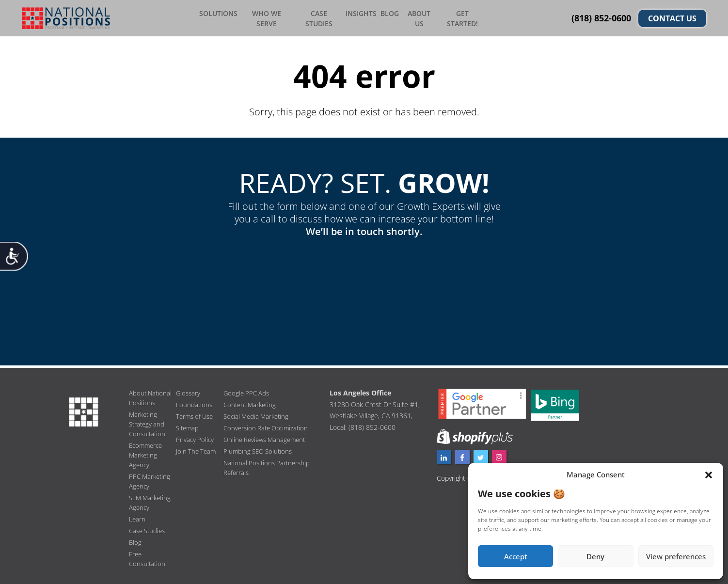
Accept (516, 556)
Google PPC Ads (248, 390)
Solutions (230, 17)
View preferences (676, 556)
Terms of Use (196, 413)
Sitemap (188, 425)
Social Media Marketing (258, 413)
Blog (392, 17)
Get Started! (461, 17)
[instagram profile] (499, 454)
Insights (364, 17)
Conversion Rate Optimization (268, 425)
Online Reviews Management (267, 436)
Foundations (195, 402)
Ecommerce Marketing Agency (147, 452)
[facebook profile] (462, 454)
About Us (421, 17)
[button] (709, 475)
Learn (137, 516)
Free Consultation (148, 556)
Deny (595, 556)
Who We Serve (276, 17)
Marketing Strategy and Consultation (148, 421)
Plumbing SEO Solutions (260, 448)
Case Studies (324, 17)
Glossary (189, 390)
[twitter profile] (481, 454)
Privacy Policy (196, 436)
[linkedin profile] (444, 454)
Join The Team (197, 448)
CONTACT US (672, 16)
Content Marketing (252, 402)
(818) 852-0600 (601, 17)
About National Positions (151, 395)
